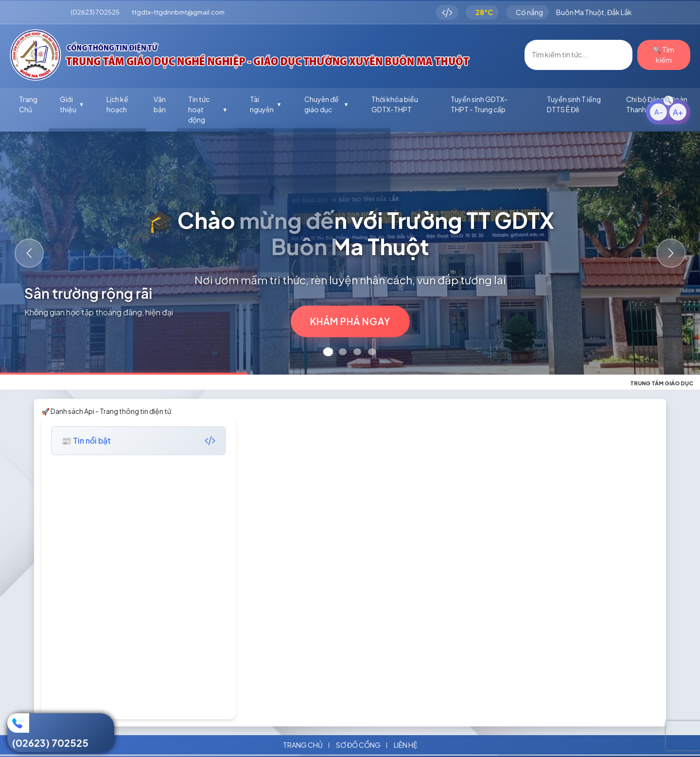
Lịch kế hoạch (117, 104)
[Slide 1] (328, 352)
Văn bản (160, 104)
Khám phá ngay (350, 321)
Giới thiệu (72, 104)
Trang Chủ (28, 104)
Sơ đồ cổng (358, 745)
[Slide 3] (357, 352)
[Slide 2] (343, 352)
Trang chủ (303, 745)
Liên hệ (406, 745)
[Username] (578, 55)
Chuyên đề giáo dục (327, 104)
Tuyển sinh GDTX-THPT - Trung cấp (479, 104)
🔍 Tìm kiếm (664, 55)
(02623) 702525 (50, 743)
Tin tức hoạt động (208, 109)
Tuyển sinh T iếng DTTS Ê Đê (574, 104)
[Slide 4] (372, 352)
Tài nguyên (266, 104)
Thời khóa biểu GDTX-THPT (395, 104)
